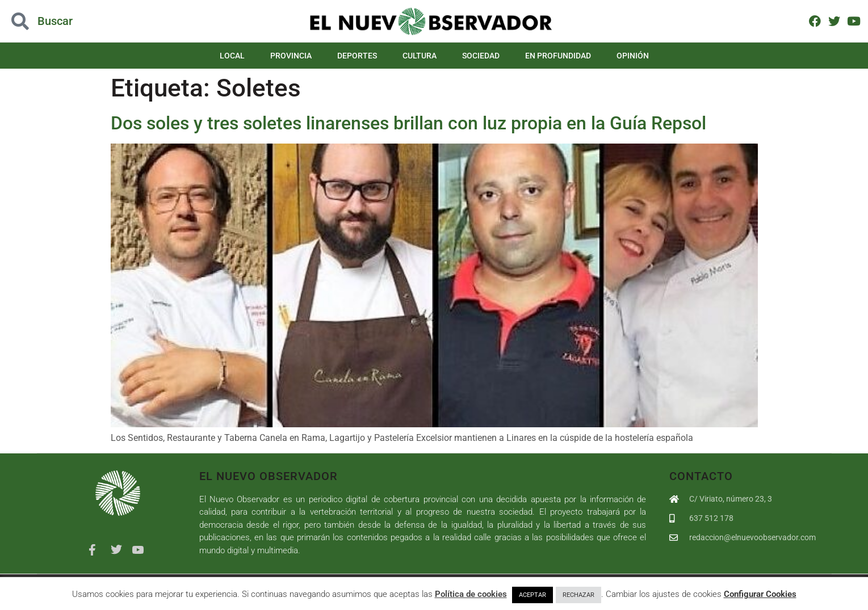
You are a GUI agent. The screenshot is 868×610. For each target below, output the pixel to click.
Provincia (291, 56)
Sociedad (481, 56)
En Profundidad (558, 56)
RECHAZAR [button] (578, 595)
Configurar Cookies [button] (760, 594)
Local (232, 56)
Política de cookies (471, 594)
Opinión (633, 56)
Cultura (420, 56)
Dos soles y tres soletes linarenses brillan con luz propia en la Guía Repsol (408, 123)
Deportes (357, 56)
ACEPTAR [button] (532, 595)
